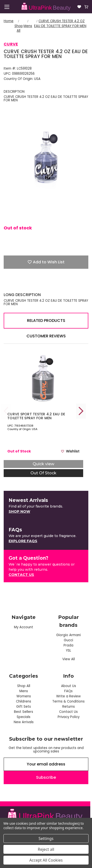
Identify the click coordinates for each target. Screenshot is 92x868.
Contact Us (68, 712)
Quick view (43, 464)
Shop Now (19, 511)
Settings (46, 838)
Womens (24, 696)
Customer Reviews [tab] (46, 336)
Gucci (68, 640)
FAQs (68, 691)
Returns (69, 707)
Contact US (21, 575)
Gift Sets (24, 707)
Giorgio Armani (68, 635)
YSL (69, 651)
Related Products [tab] (46, 321)
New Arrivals (24, 722)
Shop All (24, 686)
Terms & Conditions (68, 701)
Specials (24, 717)
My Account (24, 627)
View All (69, 659)
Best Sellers (24, 712)
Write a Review (68, 696)
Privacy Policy (69, 717)
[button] (19, 512)
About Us (69, 686)
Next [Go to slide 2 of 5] (81, 411)
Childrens (24, 701)
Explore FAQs (23, 541)
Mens (24, 691)
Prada (68, 645)
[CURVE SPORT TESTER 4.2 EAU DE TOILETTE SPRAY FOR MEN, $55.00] (43, 379)
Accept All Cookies (46, 860)
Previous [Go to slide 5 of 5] (6, 411)
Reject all (46, 849)
